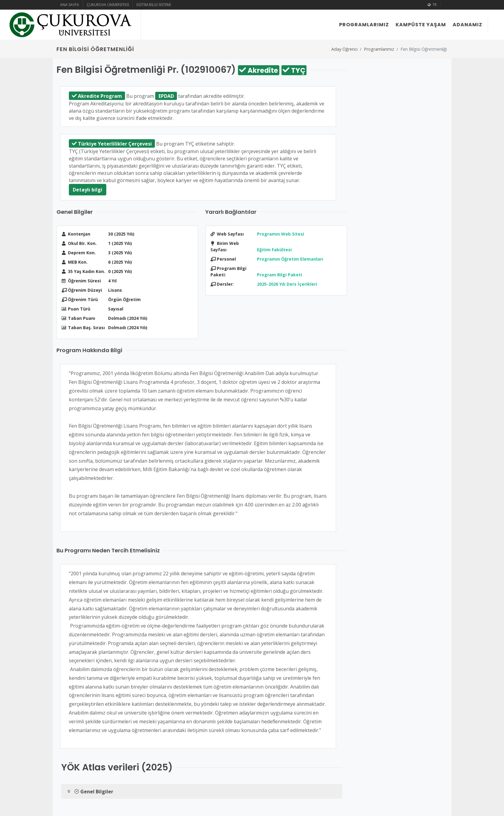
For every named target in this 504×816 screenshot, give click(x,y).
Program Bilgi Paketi (279, 275)
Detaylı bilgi (88, 190)
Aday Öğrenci (344, 49)
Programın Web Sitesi (281, 234)
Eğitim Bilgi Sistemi (154, 5)
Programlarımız (379, 49)
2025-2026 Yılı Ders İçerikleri (287, 284)
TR (432, 5)
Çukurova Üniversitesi (108, 5)
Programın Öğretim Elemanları (290, 259)
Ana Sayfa (70, 5)
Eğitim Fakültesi (274, 250)
